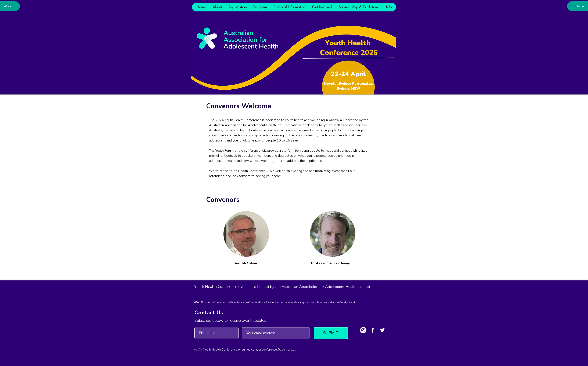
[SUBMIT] (331, 333)
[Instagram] (363, 330)
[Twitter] (382, 330)
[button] (217, 7)
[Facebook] (373, 330)
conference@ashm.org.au (279, 350)
